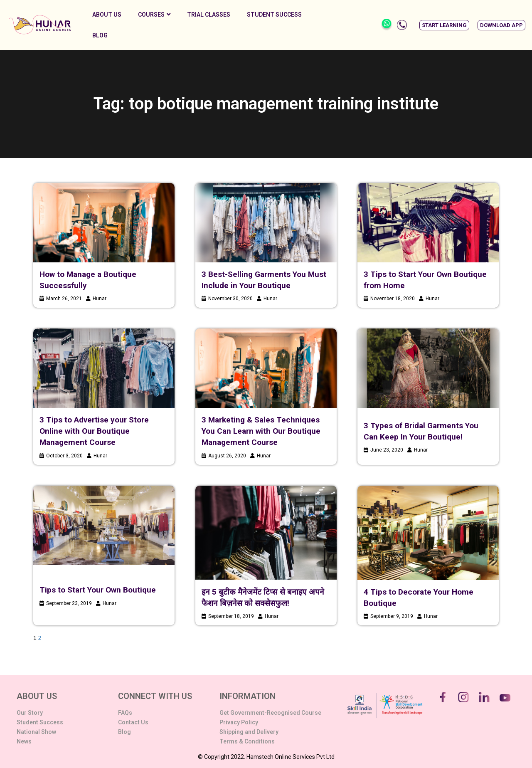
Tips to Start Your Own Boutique (98, 590)
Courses (154, 15)
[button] (444, 25)
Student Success (274, 15)
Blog (100, 35)
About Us (107, 15)
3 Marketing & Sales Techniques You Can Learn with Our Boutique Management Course (261, 431)
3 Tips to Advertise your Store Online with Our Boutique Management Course (94, 431)
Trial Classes (209, 15)
